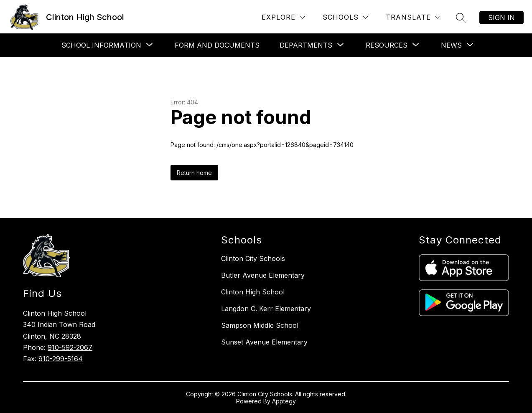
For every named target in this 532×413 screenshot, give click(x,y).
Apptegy (284, 401)
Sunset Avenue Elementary (264, 342)
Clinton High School (253, 292)
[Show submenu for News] (451, 45)
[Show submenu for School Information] (101, 45)
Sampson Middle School (260, 325)
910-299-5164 (61, 359)
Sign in (501, 18)
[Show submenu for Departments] (306, 45)
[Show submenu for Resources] (387, 45)
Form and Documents (217, 45)
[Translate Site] (413, 17)
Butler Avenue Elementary (263, 275)
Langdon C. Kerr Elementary (266, 309)
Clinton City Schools (253, 258)
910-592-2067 (70, 347)
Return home (194, 173)
